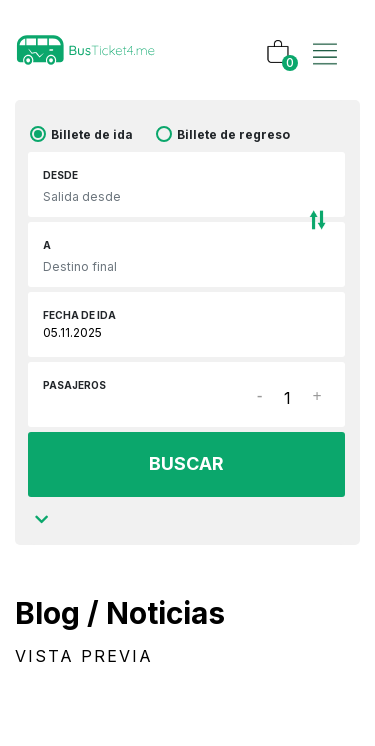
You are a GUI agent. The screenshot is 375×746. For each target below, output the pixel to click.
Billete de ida (92, 134)
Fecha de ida (79, 315)
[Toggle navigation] (325, 33)
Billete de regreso (233, 134)
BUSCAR (186, 463)
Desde (60, 175)
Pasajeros (74, 385)
